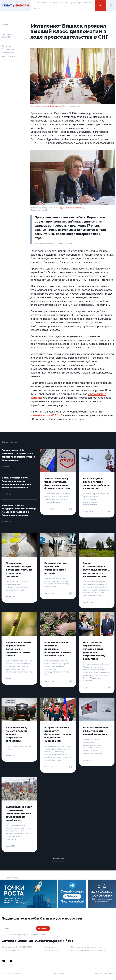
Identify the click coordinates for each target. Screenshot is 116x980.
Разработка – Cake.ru (105, 973)
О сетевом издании (11, 951)
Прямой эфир (76, 3)
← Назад (5, 24)
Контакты (37, 8)
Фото (66, 3)
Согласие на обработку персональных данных (25, 934)
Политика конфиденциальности (86, 947)
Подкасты (89, 3)
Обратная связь (51, 951)
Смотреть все (58, 859)
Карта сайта (59, 973)
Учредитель (49, 947)
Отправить (43, 929)
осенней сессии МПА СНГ (46, 415)
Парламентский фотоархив (49, 106)
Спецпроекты (55, 3)
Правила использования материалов (89, 951)
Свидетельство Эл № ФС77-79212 (17, 947)
